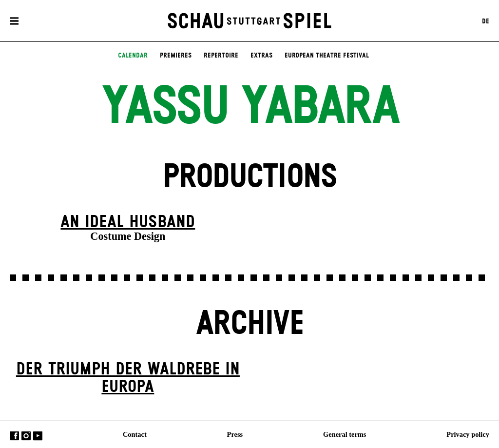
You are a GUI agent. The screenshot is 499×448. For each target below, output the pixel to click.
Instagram (26, 436)
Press (235, 434)
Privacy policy (468, 434)
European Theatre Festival (327, 56)
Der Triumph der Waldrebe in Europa (128, 379)
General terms (345, 434)
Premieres (176, 56)
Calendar (133, 56)
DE (486, 21)
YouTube (38, 436)
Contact (135, 434)
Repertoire (221, 56)
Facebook (14, 436)
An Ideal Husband (128, 222)
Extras (261, 56)
